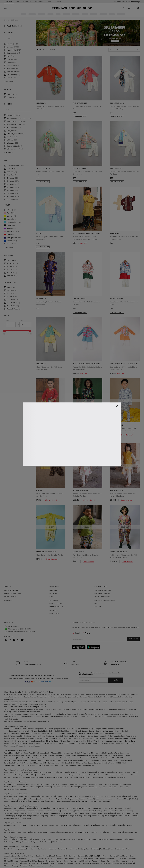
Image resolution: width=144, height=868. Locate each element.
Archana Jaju (52, 743)
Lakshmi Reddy (47, 839)
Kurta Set (64, 825)
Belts (113, 813)
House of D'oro (42, 775)
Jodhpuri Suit (42, 799)
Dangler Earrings (27, 813)
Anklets (127, 808)
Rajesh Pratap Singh (12, 736)
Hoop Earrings (56, 813)
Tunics (101, 784)
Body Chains (108, 808)
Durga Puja (85, 849)
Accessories (100, 799)
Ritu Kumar (50, 736)
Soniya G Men (109, 763)
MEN (18, 1)
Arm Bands (119, 808)
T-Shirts (120, 796)
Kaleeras (80, 808)
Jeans (22, 799)
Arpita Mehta (119, 741)
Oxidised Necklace (85, 813)
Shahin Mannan (10, 746)
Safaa (61, 743)
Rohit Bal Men (10, 755)
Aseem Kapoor (34, 746)
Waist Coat (68, 796)
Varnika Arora (51, 772)
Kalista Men (62, 760)
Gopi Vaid (93, 741)
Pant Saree (124, 787)
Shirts (27, 796)
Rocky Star (119, 729)
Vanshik (99, 753)
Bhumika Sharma (114, 738)
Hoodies (100, 796)
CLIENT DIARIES (55, 614)
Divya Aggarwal (21, 741)
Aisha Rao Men (10, 760)
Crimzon (122, 777)
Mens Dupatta (80, 799)
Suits (47, 796)
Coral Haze (16, 777)
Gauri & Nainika (102, 731)
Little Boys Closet (60, 839)
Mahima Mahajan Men (104, 760)
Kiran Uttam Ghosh (12, 733)
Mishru (38, 733)
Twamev (46, 755)
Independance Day (22, 849)
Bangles (44, 808)
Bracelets (30, 808)
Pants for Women (11, 787)
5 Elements (134, 775)
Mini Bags (79, 816)
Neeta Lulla (73, 738)
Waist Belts (26, 816)
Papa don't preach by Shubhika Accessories (59, 777)
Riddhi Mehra (26, 736)
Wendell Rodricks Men (13, 765)
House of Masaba (105, 741)
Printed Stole (26, 818)
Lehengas (8, 784)
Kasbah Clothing (74, 760)
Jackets (48, 787)
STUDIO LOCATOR (10, 597)
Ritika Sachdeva (105, 777)
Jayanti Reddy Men (51, 765)
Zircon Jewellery (68, 811)
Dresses (65, 784)
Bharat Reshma (89, 755)
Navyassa (72, 839)
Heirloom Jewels (11, 811)
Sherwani (34, 796)
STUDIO (49, 1)
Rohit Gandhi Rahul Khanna (27, 738)
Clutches (135, 813)
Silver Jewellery (126, 811)
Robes (107, 796)
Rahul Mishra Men (36, 763)
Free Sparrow (103, 839)
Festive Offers (22, 789)
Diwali (7, 849)
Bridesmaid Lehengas (113, 784)
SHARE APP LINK (133, 639)
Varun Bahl (63, 738)
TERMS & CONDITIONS (102, 597)
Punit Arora (24, 763)
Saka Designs (9, 842)
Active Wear (84, 801)
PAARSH (128, 760)
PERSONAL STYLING (56, 607)
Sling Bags (45, 816)
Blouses (92, 787)
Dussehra (61, 849)
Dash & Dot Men (16, 753)
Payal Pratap (92, 733)
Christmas (95, 849)
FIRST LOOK (60, 1)
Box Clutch (118, 816)
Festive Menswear (63, 801)
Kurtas (42, 796)
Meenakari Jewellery (35, 811)
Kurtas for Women (44, 784)
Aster (115, 772)
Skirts (41, 787)
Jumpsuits (56, 787)
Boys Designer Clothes (13, 832)
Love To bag (63, 772)
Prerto (115, 777)
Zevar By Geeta (131, 772)
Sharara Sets (80, 784)
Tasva (7, 753)
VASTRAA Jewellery (105, 772)
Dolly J (92, 729)
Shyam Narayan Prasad (38, 741)
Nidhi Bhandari (123, 775)
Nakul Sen (45, 733)
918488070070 (134, 2)
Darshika (100, 755)
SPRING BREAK (121, 763)
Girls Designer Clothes (13, 825)
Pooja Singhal (32, 729)
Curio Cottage (10, 772)
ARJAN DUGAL (22, 760)
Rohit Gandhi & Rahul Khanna (75, 736)
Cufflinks (134, 799)
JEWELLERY (27, 1)
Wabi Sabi (20, 755)
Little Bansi (26, 839)
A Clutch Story (110, 775)
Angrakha (60, 799)
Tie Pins (77, 796)
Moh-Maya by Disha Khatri (34, 772)
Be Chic (7, 777)
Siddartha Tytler (106, 736)
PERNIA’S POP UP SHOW (13, 593)
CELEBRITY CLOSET (56, 603)
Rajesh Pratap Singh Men (85, 753)
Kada (94, 813)
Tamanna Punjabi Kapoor (123, 743)
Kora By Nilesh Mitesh (86, 765)
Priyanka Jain (65, 741)
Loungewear (110, 799)
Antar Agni (53, 729)
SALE (51, 597)
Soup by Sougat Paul (80, 741)
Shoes (100, 813)
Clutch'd (84, 772)
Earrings (17, 808)
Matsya (7, 743)
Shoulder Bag (98, 816)
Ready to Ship (10, 789)
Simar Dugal (22, 743)
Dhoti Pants (127, 784)
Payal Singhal (131, 736)
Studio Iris (108, 743)
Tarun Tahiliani (119, 736)
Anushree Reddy (64, 729)
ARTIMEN (120, 758)
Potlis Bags (126, 813)
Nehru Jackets (43, 832)
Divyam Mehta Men (67, 753)
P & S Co (18, 839)
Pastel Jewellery (81, 811)
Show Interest (88, 435)
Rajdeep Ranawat (116, 733)
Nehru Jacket (18, 796)
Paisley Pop (82, 777)
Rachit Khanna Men (108, 758)
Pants (53, 796)
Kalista (124, 731)
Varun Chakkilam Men (68, 765)
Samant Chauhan (129, 738)
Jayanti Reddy (115, 731)
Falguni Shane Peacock (105, 729)
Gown (71, 784)
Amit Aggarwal (84, 738)
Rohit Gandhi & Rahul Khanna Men (74, 763)
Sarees (33, 784)
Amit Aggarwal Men (40, 758)
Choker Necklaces (70, 813)
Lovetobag (88, 775)
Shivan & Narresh (81, 731)
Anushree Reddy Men (91, 758)
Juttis (118, 813)
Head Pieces (97, 808)
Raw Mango (9, 729)
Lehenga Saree (102, 787)
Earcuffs (88, 808)
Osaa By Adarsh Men (12, 731)
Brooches (106, 801)
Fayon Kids (9, 839)
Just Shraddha (29, 775)
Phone (87, 633)
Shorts (113, 796)
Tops (88, 784)
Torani (14, 743)
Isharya (20, 772)
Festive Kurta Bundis (37, 801)
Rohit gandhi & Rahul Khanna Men (116, 753)
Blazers (127, 796)
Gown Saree (113, 787)
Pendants (22, 811)
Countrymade (39, 753)
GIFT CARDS (54, 600)
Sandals (107, 813)
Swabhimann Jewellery (13, 775)
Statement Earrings (12, 813)
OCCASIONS (54, 610)
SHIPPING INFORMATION (103, 590)
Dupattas (74, 787)
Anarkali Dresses (81, 825)
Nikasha (54, 738)
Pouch (17, 816)
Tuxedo (52, 799)
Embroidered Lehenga (39, 825)
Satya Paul (43, 729)
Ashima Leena (45, 738)
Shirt (92, 832)
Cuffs (23, 808)
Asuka (28, 755)
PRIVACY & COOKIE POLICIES (105, 600)
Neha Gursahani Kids (118, 839)
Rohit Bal (59, 736)
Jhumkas (38, 813)
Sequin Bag (108, 816)
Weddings (104, 849)
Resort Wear (24, 787)
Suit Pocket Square (88, 796)
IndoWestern (23, 801)
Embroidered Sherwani (67, 832)
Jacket (80, 832)
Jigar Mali (85, 743)
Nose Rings (61, 808)
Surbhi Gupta (41, 743)
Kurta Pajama (31, 799)
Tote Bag (88, 816)
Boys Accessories (131, 832)
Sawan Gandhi (131, 741)
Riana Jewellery (62, 775)
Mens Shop (51, 801)
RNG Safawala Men (52, 763)
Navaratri (53, 849)
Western (14, 801)
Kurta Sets (25, 784)
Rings (37, 808)
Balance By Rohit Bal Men (32, 765)
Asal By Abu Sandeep (80, 729)
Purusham (78, 755)
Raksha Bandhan (41, 849)
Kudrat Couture (88, 760)
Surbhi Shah (9, 741)
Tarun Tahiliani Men (56, 758)
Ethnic (7, 801)
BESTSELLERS (54, 590)
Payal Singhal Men (11, 763)
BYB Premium (57, 842)
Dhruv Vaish (28, 753)
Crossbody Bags (56, 816)
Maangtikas (71, 808)
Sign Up (115, 680)
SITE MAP (98, 607)
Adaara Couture (96, 743)
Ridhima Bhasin (39, 736)
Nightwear (83, 787)
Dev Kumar (109, 755)
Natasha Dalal (20, 729)
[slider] (4, 331)
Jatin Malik (78, 758)
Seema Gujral (93, 736)
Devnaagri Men (10, 758)
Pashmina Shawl (130, 816)
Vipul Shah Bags (28, 777)
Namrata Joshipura (99, 738)
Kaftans (94, 784)
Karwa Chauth (115, 849)
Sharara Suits (54, 825)
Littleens (131, 839)
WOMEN (9, 1)
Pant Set (75, 801)
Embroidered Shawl (12, 818)
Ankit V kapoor (52, 753)
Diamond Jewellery (111, 811)
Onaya (92, 731)
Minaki (51, 775)
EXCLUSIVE (53, 593)
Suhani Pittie (92, 777)
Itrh (78, 743)
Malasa (31, 743)
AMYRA (38, 777)
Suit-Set (134, 796)
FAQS (96, 603)
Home (7, 20)
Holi (12, 849)
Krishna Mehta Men (121, 755)
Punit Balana (103, 733)
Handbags (10, 816)
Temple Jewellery (96, 811)
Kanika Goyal (53, 741)
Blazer (86, 832)
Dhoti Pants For (102, 825)
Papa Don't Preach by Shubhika (73, 733)
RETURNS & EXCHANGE (102, 593)
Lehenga (26, 825)
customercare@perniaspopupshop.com (21, 631)
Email (76, 633)
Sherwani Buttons (11, 799)
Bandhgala (69, 799)
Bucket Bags (69, 816)
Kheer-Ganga (56, 755)
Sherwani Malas (123, 799)
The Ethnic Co (68, 755)
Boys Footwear (117, 832)
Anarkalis (16, 784)
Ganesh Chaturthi (73, 849)
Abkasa (128, 758)
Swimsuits (66, 787)
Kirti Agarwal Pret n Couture (40, 842)
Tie (100, 801)
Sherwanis (56, 784)
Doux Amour (99, 775)
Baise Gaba (49, 731)
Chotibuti (36, 839)
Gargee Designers (50, 760)
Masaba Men (119, 760)
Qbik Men (68, 758)
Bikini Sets (34, 787)
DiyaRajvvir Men (35, 760)
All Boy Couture (22, 842)
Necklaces (8, 808)
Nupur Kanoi (55, 733)
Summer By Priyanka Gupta (32, 731)
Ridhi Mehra (59, 731)
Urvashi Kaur (22, 746)
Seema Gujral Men (95, 763)
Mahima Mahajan (27, 733)
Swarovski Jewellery (52, 811)
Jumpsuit (90, 799)
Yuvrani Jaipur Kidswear (87, 839)
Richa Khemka (70, 743)
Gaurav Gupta (10, 738)
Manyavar (69, 731)
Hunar (121, 772)
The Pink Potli (74, 772)
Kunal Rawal (36, 755)
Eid (32, 849)
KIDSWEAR (39, 1)
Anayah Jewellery (76, 775)
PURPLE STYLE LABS (11, 590)
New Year (126, 849)
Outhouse (92, 772)
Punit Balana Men (24, 758)
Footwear (94, 801)
